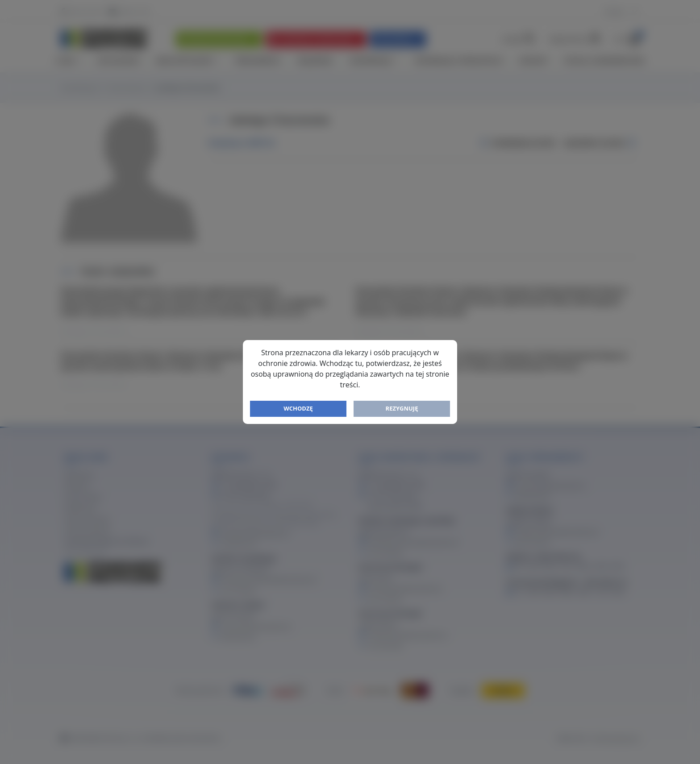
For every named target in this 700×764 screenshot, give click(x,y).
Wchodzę (298, 408)
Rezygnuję (402, 408)
